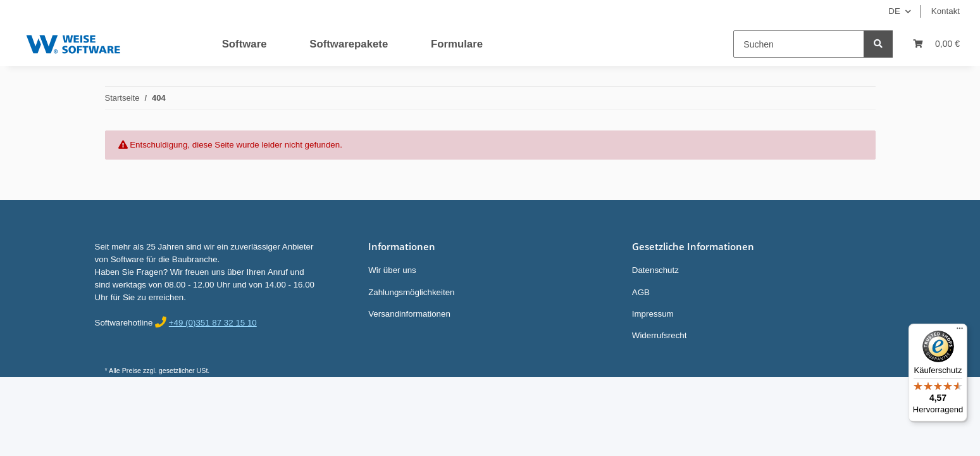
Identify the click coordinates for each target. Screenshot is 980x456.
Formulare (457, 44)
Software (245, 44)
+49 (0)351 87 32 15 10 (213, 323)
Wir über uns (392, 270)
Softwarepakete (349, 44)
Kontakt (946, 11)
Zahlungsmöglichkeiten (411, 292)
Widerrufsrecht (660, 335)
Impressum (653, 314)
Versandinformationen (409, 314)
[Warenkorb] (936, 44)
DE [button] (894, 11)
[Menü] (960, 331)
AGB (641, 292)
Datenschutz (655, 270)
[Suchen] (799, 44)
